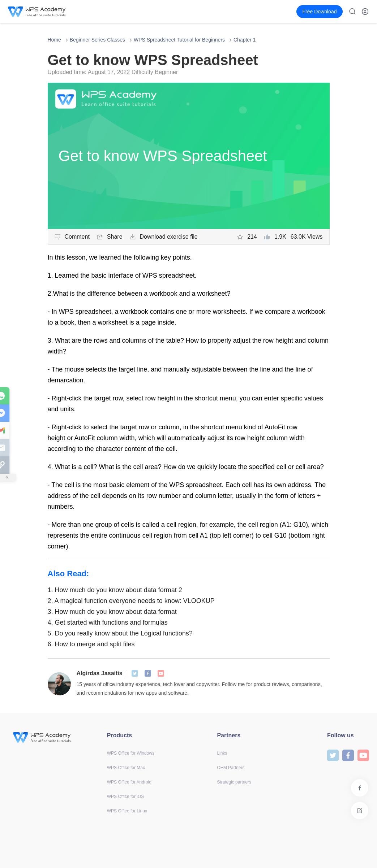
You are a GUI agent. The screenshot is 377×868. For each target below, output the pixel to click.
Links (222, 753)
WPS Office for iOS (125, 797)
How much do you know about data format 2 (115, 590)
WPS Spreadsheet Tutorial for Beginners (179, 40)
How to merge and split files (91, 644)
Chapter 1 (245, 40)
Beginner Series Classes (97, 40)
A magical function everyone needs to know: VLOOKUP (131, 601)
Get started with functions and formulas (108, 622)
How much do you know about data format (112, 612)
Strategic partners (234, 782)
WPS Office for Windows (131, 753)
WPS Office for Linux (127, 811)
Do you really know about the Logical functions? (120, 633)
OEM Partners (231, 768)
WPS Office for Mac (126, 768)
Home (54, 40)
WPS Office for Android (129, 782)
